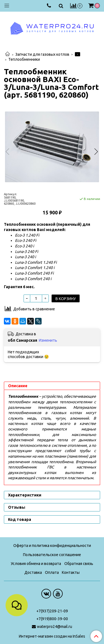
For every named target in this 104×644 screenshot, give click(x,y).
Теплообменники (24, 59)
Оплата (52, 572)
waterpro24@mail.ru (54, 627)
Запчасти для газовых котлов (42, 54)
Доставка (33, 572)
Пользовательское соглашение (52, 555)
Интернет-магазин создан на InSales (52, 636)
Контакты (71, 572)
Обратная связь (79, 564)
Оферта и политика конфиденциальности (52, 546)
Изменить (48, 340)
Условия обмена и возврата (36, 564)
